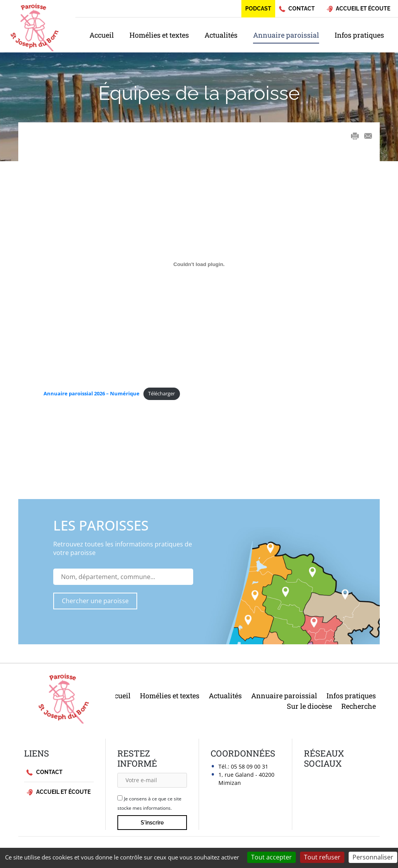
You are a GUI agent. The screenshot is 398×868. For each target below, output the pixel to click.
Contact (45, 772)
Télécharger (161, 393)
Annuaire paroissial (286, 35)
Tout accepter (271, 857)
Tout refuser (322, 857)
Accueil (102, 35)
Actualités (221, 35)
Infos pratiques (359, 35)
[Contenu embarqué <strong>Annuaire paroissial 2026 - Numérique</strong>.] (199, 264)
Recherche (359, 706)
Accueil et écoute (58, 792)
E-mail (368, 136)
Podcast (258, 9)
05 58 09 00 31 (250, 766)
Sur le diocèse (309, 706)
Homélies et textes (159, 35)
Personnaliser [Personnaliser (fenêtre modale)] (373, 857)
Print (355, 136)
